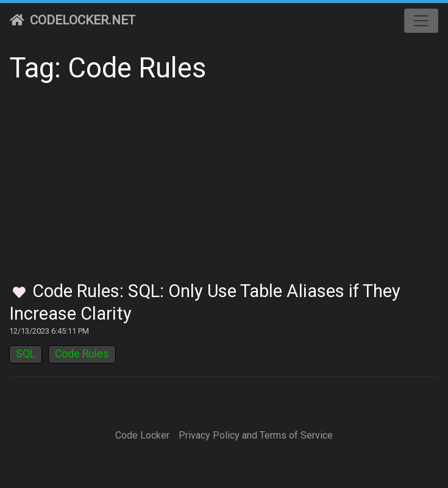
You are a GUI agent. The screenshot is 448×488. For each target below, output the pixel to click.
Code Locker (142, 435)
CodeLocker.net (73, 20)
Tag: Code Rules (108, 68)
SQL (26, 354)
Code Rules (82, 354)
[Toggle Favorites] (19, 293)
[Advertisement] (224, 189)
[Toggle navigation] (421, 21)
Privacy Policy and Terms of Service (256, 435)
